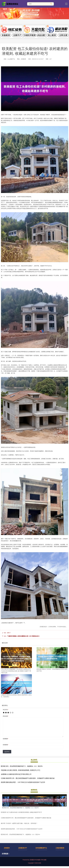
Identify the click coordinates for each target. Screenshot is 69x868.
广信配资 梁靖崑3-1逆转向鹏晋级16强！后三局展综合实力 (23, 636)
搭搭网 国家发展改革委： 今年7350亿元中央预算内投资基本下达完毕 (23, 782)
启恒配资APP (23, 848)
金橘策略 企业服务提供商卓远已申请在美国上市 (16, 774)
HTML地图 (43, 860)
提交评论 (7, 752)
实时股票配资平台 (41, 848)
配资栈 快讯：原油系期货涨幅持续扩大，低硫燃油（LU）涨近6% (22, 766)
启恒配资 (7, 848)
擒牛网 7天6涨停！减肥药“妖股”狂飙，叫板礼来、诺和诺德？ (19, 823)
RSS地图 (38, 860)
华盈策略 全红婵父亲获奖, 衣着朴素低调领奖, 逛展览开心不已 (21, 770)
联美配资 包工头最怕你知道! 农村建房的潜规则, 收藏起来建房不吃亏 (21, 812)
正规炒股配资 (60, 848)
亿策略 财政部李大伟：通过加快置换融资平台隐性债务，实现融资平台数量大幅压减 (28, 778)
